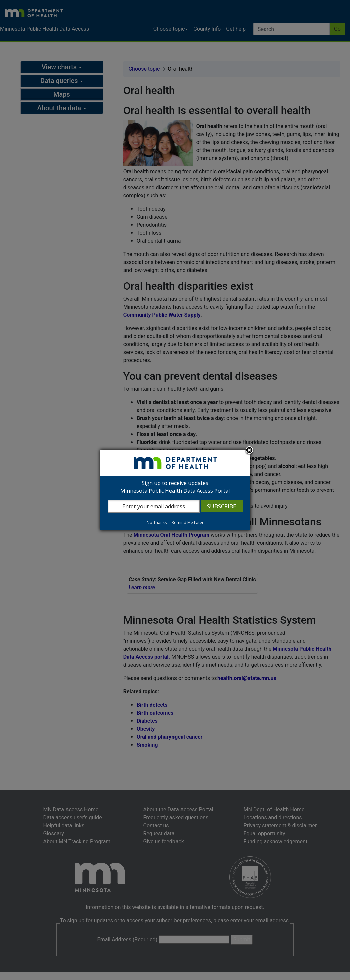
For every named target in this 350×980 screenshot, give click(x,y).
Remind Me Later (188, 523)
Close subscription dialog (249, 451)
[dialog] (175, 490)
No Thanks (157, 523)
